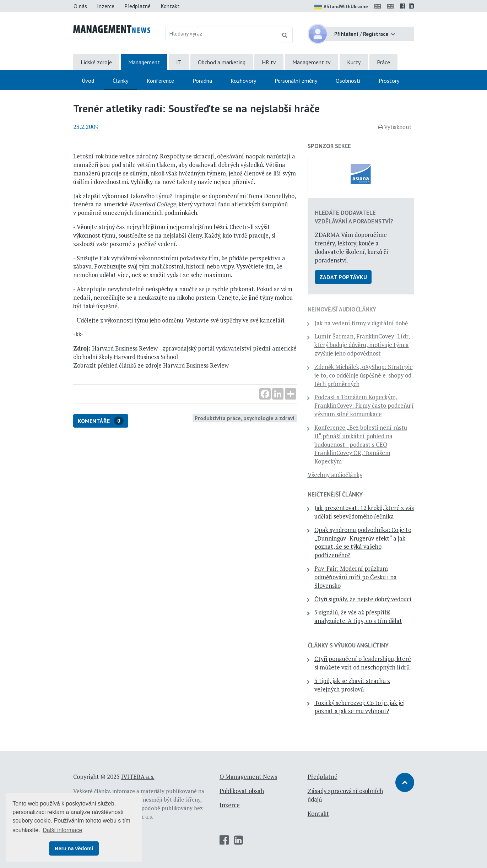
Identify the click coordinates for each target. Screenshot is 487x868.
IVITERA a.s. (138, 777)
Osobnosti (348, 81)
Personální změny (296, 81)
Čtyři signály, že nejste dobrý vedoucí (363, 599)
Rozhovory (243, 81)
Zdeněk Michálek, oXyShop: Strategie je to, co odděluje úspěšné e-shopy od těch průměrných (364, 375)
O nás (80, 6)
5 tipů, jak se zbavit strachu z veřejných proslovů (352, 685)
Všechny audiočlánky (335, 475)
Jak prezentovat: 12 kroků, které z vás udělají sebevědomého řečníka (364, 512)
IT (179, 62)
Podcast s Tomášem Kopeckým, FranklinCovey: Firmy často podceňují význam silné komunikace (364, 406)
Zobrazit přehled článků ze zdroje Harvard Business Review (151, 365)
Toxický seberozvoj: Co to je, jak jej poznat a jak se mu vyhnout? (359, 707)
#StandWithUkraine (341, 7)
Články (120, 81)
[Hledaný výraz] (221, 33)
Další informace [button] (62, 830)
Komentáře (101, 421)
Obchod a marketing (222, 62)
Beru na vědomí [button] (74, 848)
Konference (160, 81)
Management (144, 62)
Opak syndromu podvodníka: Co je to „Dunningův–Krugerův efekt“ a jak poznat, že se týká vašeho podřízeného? (363, 542)
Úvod (88, 81)
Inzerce (106, 6)
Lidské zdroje (96, 62)
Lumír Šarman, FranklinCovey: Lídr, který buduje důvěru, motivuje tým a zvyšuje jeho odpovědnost (362, 345)
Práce (383, 62)
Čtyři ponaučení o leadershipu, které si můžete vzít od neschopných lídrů (363, 663)
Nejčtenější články (335, 494)
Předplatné (137, 6)
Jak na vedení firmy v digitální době (361, 323)
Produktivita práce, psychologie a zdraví (245, 418)
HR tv (269, 62)
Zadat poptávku (343, 277)
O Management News (248, 777)
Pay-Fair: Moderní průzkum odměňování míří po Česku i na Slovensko (356, 577)
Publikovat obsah (242, 791)
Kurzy (354, 62)
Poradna (202, 81)
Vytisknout (395, 127)
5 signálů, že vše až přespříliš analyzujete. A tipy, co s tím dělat (358, 617)
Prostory (389, 81)
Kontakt (170, 6)
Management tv (312, 62)
